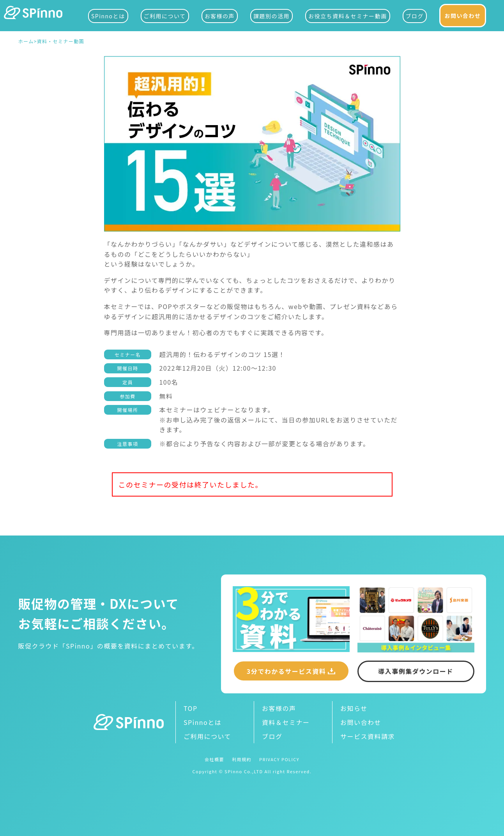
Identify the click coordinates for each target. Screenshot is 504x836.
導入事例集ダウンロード (416, 671)
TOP (191, 708)
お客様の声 (220, 16)
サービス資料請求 (368, 736)
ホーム (26, 42)
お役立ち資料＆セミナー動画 (348, 16)
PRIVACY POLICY (279, 759)
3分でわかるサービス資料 (286, 671)
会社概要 (214, 759)
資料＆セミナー (286, 722)
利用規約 (242, 759)
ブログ (415, 16)
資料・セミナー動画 (61, 42)
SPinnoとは (108, 16)
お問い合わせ (463, 16)
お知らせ (354, 708)
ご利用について (165, 16)
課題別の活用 (271, 16)
